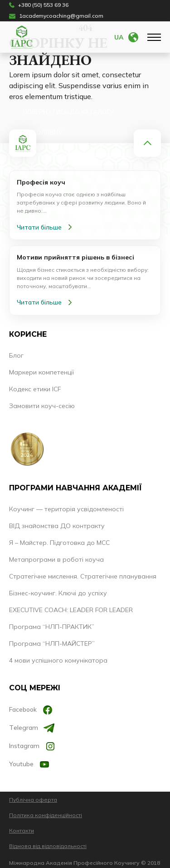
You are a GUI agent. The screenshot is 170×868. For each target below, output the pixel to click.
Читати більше (46, 227)
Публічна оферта (33, 800)
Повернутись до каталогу (68, 112)
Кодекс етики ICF (35, 389)
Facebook (31, 710)
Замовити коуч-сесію (42, 406)
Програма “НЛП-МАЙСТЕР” (52, 644)
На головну (43, 132)
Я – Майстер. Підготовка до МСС (59, 543)
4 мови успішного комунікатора (58, 660)
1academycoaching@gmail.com (56, 16)
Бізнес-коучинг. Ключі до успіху (58, 593)
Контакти (22, 831)
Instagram (32, 746)
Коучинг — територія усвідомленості (66, 509)
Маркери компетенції (41, 372)
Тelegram (32, 728)
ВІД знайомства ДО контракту (57, 526)
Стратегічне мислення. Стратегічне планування (83, 576)
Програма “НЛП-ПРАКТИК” (52, 627)
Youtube (29, 764)
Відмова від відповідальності (48, 846)
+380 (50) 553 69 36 (39, 5)
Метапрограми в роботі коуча (56, 559)
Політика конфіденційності (46, 815)
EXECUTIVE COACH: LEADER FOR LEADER (71, 610)
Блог (16, 355)
